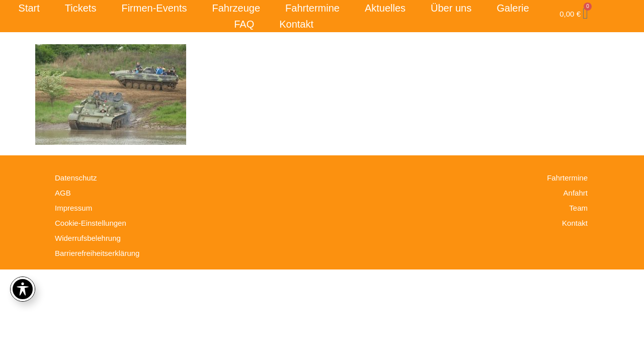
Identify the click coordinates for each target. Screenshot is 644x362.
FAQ (244, 24)
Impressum (73, 208)
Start (29, 8)
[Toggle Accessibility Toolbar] (23, 289)
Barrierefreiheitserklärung (97, 253)
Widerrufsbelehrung (88, 238)
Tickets (81, 8)
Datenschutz (76, 178)
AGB (63, 193)
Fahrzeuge (236, 8)
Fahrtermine (312, 8)
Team (578, 208)
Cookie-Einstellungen (91, 223)
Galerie (513, 8)
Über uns (451, 8)
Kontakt (296, 24)
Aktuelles (385, 8)
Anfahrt (576, 193)
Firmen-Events (154, 8)
